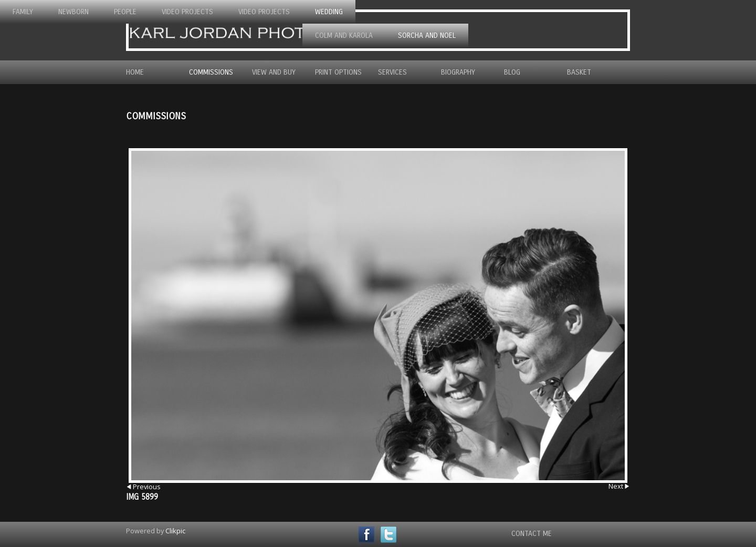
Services (392, 72)
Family (23, 12)
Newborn (73, 12)
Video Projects (187, 12)
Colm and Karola (344, 35)
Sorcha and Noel (427, 35)
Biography (458, 72)
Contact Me (532, 534)
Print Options (338, 72)
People (125, 12)
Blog (512, 72)
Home (135, 72)
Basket (579, 72)
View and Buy (274, 72)
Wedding (329, 12)
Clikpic (175, 531)
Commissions (211, 72)
